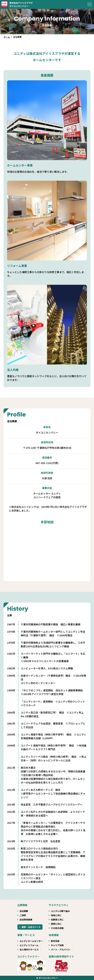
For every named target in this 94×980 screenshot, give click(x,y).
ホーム (7, 37)
